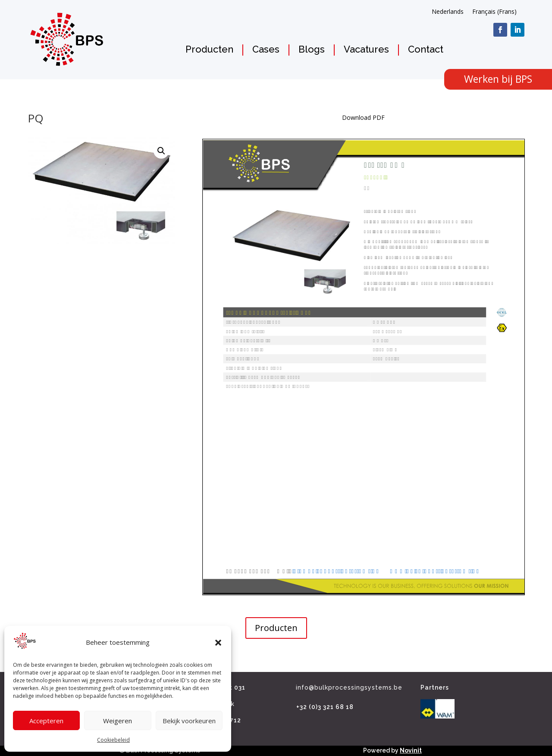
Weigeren (118, 721)
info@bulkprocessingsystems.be (349, 687)
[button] (218, 643)
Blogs (312, 50)
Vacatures (366, 50)
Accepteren (46, 721)
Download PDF (363, 117)
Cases (266, 50)
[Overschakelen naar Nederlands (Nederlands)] (448, 12)
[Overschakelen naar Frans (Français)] (494, 12)
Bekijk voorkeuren (189, 721)
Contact (426, 50)
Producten (209, 50)
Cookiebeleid (113, 740)
